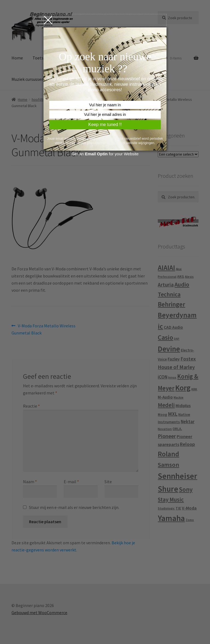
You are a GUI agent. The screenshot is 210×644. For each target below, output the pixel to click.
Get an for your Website (105, 154)
